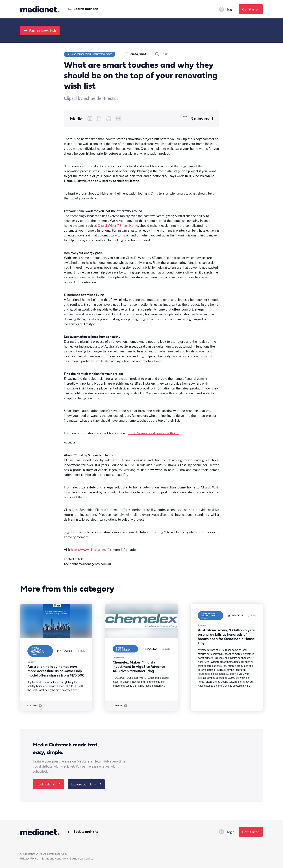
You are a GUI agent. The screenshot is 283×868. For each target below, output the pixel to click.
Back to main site (83, 9)
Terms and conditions (55, 858)
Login (227, 9)
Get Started (251, 9)
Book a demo (48, 784)
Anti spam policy (83, 858)
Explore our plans (86, 784)
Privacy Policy (29, 858)
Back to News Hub (40, 30)
